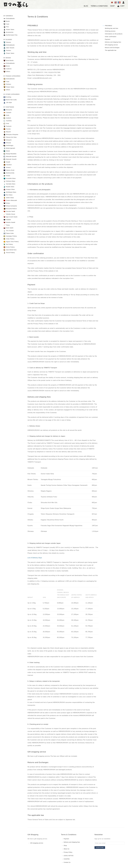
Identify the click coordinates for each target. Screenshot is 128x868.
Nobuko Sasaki (9, 222)
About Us (67, 849)
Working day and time (112, 28)
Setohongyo (8, 146)
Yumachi (7, 113)
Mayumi (7, 132)
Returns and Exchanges (112, 48)
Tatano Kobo (9, 233)
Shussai (7, 143)
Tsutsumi (8, 126)
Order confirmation (111, 37)
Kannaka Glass (9, 184)
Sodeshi (7, 118)
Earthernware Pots (10, 35)
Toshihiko (8, 121)
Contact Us (67, 862)
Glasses (7, 42)
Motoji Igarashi (9, 148)
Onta (6, 124)
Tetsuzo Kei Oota (10, 137)
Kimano (7, 168)
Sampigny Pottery (10, 236)
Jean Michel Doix (10, 250)
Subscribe (100, 848)
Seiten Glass (9, 198)
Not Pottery (8, 244)
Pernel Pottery (9, 253)
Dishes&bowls (9, 19)
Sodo (6, 115)
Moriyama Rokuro (10, 209)
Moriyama (8, 110)
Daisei (7, 151)
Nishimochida (9, 173)
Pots (6, 27)
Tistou (7, 225)
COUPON (67, 859)
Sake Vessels (9, 48)
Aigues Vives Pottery (11, 242)
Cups (6, 24)
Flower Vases (9, 30)
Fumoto (7, 129)
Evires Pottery (9, 247)
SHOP (112, 6)
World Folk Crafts (10, 100)
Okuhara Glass (9, 181)
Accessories (8, 32)
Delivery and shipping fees (113, 42)
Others (7, 72)
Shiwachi (8, 140)
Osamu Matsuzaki (10, 200)
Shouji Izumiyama (10, 206)
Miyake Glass (9, 187)
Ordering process (110, 31)
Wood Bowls (9, 61)
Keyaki (7, 162)
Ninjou (7, 203)
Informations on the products (114, 34)
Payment (108, 39)
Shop (65, 845)
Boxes (7, 66)
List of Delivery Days (35, 558)
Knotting (7, 97)
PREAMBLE (109, 26)
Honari (7, 176)
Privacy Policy (68, 852)
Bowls (7, 21)
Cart (121, 6)
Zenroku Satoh (9, 211)
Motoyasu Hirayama (11, 135)
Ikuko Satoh (8, 228)
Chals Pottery (9, 239)
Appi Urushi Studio (10, 217)
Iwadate (7, 220)
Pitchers (7, 51)
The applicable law (111, 50)
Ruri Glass (8, 195)
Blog (86, 6)
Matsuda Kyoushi (10, 157)
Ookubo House (9, 214)
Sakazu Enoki (9, 170)
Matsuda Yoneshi (10, 159)
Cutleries (8, 69)
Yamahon (8, 165)
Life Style (8, 103)
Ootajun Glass (9, 189)
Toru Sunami (9, 231)
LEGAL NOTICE (69, 856)
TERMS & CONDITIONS (99, 6)
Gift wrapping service (111, 45)
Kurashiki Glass (10, 179)
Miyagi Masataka (10, 154)
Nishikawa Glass (10, 192)
